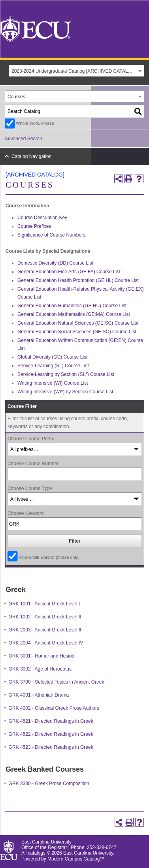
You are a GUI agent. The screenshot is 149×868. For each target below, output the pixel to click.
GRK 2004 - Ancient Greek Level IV (46, 643)
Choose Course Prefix (31, 439)
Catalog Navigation (31, 156)
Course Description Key (42, 218)
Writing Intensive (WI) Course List (53, 383)
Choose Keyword (25, 513)
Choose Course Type (30, 488)
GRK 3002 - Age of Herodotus (40, 669)
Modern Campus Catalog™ (76, 859)
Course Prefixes (34, 226)
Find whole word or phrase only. (49, 557)
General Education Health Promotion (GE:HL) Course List (78, 280)
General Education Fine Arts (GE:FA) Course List (69, 272)
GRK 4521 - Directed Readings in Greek (51, 721)
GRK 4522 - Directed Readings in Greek (51, 734)
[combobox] (76, 71)
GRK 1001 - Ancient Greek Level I (44, 604)
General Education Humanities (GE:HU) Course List (72, 306)
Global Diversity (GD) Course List (52, 357)
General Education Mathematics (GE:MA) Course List (74, 314)
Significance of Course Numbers (51, 235)
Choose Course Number (33, 464)
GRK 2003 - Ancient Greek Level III (46, 630)
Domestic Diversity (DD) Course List (55, 263)
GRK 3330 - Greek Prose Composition (49, 783)
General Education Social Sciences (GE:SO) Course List (77, 332)
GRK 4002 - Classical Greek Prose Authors (54, 708)
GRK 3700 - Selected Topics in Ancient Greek (57, 682)
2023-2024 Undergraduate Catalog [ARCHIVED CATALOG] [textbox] (74, 71)
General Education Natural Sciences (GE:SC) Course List (78, 323)
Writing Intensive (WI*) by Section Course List (65, 392)
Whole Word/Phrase (35, 123)
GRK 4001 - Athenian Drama (39, 695)
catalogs (37, 853)
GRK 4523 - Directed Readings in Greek (51, 747)
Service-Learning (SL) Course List (53, 366)
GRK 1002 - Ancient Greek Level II (45, 617)
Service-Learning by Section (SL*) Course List (66, 374)
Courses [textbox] (16, 97)
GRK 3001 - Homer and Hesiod (42, 656)
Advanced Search (24, 139)
